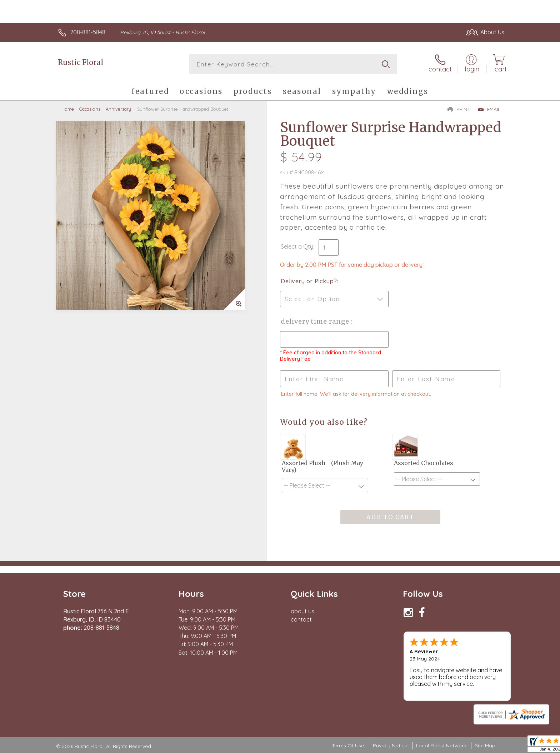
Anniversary (118, 109)
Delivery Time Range (316, 321)
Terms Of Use (348, 745)
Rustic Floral (81, 62)
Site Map (485, 745)
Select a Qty (297, 246)
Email (489, 109)
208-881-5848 (88, 32)
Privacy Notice (390, 745)
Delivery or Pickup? (309, 281)
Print (459, 109)
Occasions (90, 109)
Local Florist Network (441, 745)
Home (68, 109)
